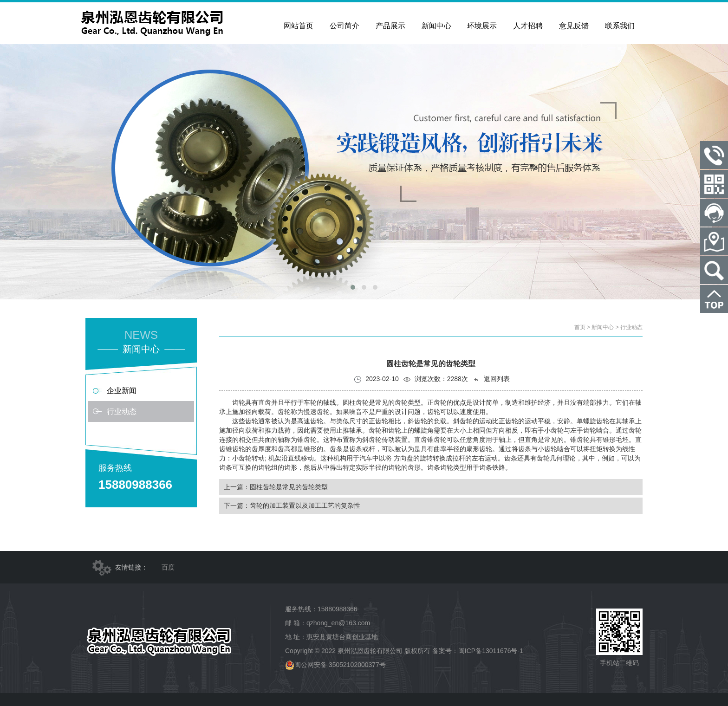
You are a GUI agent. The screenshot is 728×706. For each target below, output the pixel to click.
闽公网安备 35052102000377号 (335, 665)
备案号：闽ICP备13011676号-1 (478, 651)
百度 (168, 567)
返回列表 (491, 379)
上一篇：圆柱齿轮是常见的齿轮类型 (276, 487)
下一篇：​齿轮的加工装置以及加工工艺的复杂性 (292, 505)
